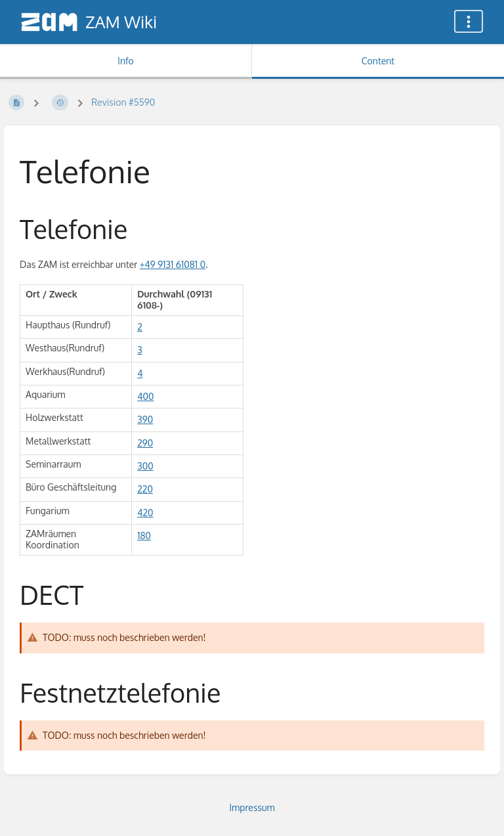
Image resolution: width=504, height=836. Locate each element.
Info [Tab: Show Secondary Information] (126, 61)
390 (145, 419)
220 (145, 489)
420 (145, 513)
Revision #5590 (123, 102)
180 (144, 536)
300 (145, 466)
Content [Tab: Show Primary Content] (378, 61)
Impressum (252, 807)
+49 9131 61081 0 (173, 264)
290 (145, 443)
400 (145, 396)
